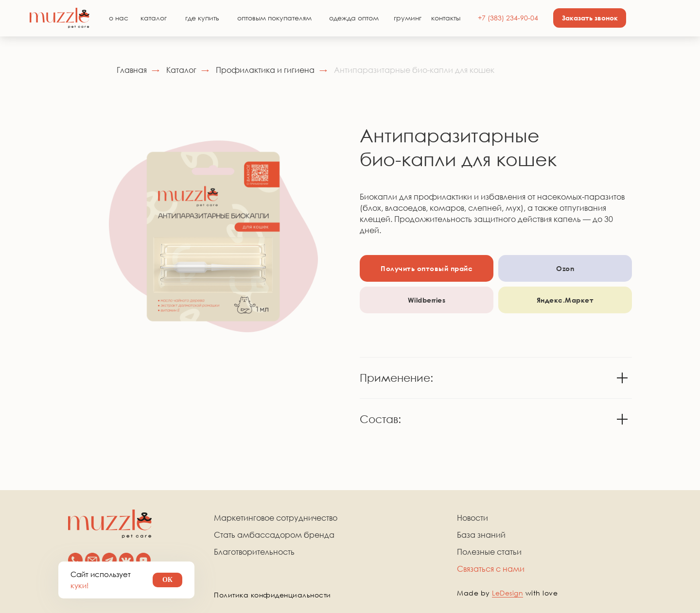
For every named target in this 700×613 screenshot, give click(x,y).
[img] (60, 18)
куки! (79, 585)
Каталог (181, 70)
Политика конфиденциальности (272, 595)
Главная (132, 70)
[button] (590, 18)
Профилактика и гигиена (265, 70)
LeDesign (507, 593)
